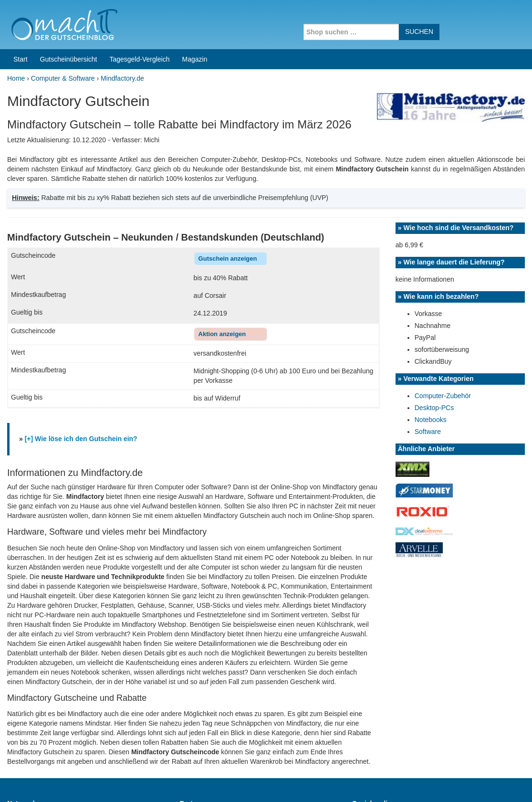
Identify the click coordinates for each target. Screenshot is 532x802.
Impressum (465, 782)
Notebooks (431, 335)
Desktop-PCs (434, 323)
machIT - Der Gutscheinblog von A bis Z (89, 782)
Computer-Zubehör (443, 311)
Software (428, 347)
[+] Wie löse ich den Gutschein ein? (81, 354)
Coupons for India (202, 741)
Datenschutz (506, 782)
